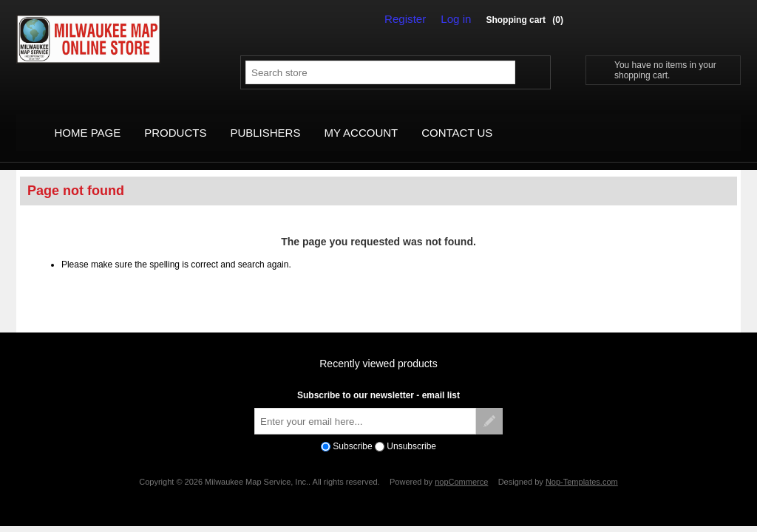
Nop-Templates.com (582, 465)
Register (413, 19)
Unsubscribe (411, 430)
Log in (458, 19)
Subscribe (352, 430)
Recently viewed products (378, 348)
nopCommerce (461, 465)
